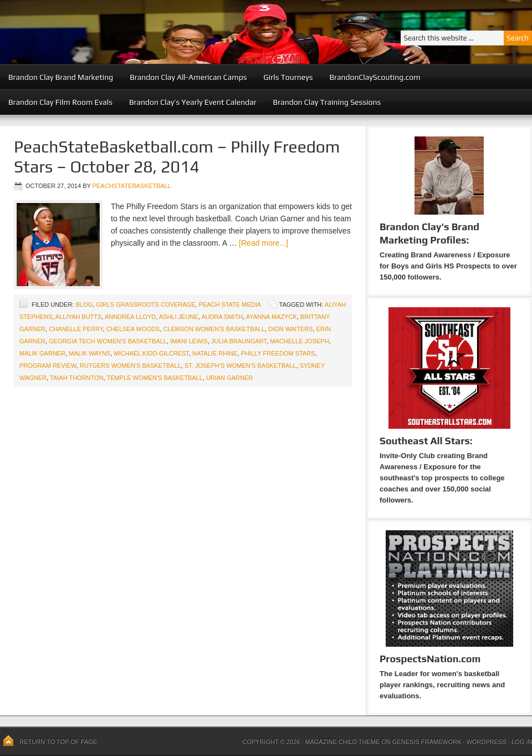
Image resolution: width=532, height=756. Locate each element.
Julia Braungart (239, 341)
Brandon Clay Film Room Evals (60, 102)
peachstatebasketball (132, 186)
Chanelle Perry (76, 329)
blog (84, 305)
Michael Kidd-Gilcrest (152, 353)
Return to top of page (58, 742)
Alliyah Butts (79, 317)
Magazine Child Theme (342, 742)
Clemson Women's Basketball (214, 329)
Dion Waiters (290, 329)
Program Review (48, 366)
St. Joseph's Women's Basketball (241, 366)
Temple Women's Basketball (155, 378)
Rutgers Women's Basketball (131, 366)
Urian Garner (229, 378)
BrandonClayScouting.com (375, 77)
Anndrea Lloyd (130, 317)
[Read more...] (264, 243)
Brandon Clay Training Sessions (327, 102)
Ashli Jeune (179, 317)
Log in (522, 742)
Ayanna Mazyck (272, 317)
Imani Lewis (189, 341)
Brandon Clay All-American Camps (188, 77)
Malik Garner (42, 353)
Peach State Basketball (136, 32)
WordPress (486, 742)
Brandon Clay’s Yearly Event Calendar (193, 102)
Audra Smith (222, 317)
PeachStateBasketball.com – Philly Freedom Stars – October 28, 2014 (177, 157)
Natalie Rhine (215, 353)
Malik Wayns (89, 353)
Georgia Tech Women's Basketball (108, 341)
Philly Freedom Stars (278, 353)
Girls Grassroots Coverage (145, 305)
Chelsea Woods (133, 329)
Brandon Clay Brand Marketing (61, 77)
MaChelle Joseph (299, 341)
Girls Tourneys (288, 77)
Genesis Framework (427, 742)
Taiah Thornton (77, 378)
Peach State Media (229, 305)
